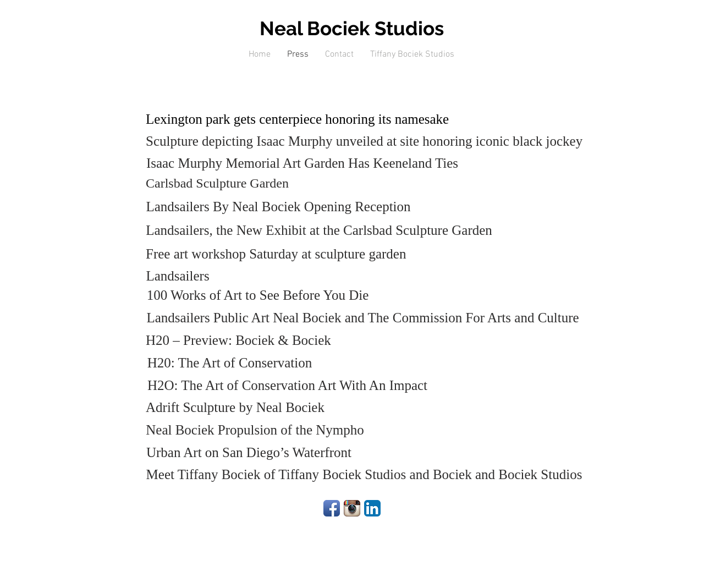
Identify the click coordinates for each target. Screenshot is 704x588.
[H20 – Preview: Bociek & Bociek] (238, 340)
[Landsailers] (178, 276)
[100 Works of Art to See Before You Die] (258, 295)
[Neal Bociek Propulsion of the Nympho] (255, 430)
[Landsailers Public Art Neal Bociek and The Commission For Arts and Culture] (363, 318)
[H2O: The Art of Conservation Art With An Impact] (287, 385)
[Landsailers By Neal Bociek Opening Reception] (278, 207)
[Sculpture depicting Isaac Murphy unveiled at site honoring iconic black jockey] (364, 141)
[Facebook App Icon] (332, 508)
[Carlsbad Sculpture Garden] (217, 184)
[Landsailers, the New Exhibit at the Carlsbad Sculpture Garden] (319, 230)
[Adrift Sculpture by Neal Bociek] (235, 407)
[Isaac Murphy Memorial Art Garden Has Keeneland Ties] (302, 163)
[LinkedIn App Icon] (372, 508)
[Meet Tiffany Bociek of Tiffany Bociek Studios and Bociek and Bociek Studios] (364, 474)
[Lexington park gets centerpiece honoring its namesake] (297, 119)
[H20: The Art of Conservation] (230, 363)
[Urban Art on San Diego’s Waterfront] (249, 452)
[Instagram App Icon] (352, 508)
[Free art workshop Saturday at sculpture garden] (276, 254)
